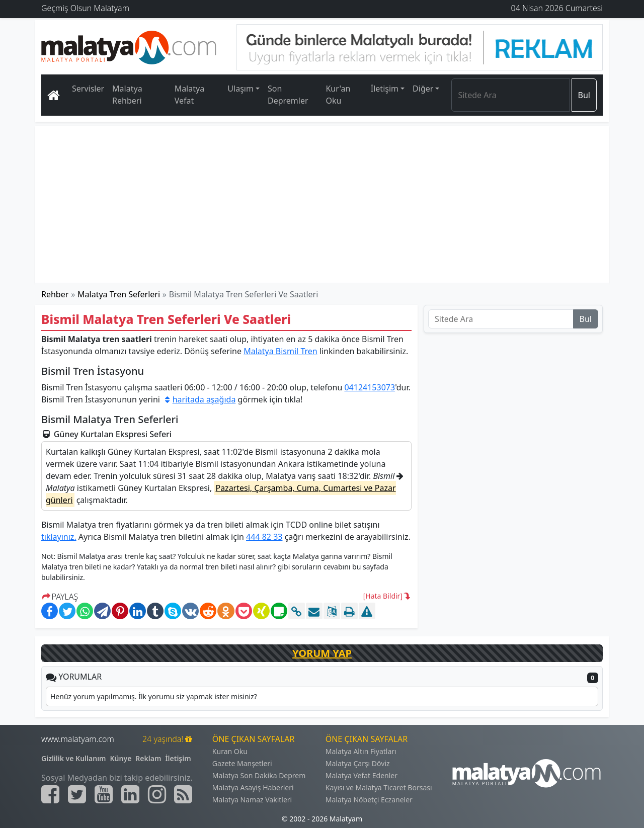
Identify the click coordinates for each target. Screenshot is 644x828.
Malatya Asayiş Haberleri (253, 788)
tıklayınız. (59, 537)
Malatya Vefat (190, 95)
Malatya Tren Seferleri (119, 294)
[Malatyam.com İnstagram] (157, 794)
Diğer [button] (423, 89)
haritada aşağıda (199, 399)
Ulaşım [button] (240, 89)
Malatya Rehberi (127, 95)
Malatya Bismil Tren (280, 351)
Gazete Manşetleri (242, 763)
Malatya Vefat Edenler (361, 775)
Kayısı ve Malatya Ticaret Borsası (379, 788)
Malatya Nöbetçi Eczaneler (369, 800)
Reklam (148, 758)
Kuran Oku (230, 751)
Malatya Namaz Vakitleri (252, 800)
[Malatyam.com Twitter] (77, 794)
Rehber (55, 294)
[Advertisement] (323, 204)
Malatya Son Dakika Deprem (259, 775)
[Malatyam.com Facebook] (50, 794)
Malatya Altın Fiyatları (361, 751)
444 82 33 (264, 537)
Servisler (88, 89)
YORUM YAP (322, 653)
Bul (584, 95)
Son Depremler (288, 95)
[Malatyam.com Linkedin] (130, 794)
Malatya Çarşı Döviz (358, 763)
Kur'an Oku (338, 95)
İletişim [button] (385, 89)
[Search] (510, 95)
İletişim (178, 758)
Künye (121, 758)
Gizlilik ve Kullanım (74, 758)
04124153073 (370, 387)
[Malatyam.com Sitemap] (183, 794)
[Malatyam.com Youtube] (104, 794)
